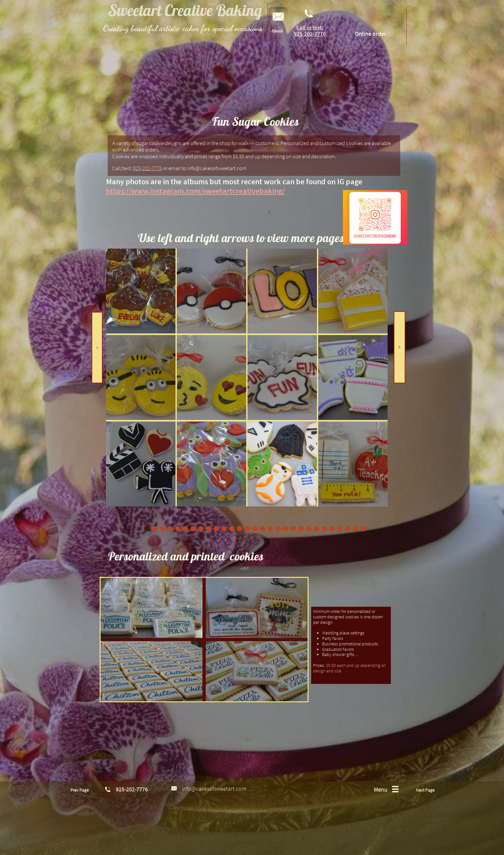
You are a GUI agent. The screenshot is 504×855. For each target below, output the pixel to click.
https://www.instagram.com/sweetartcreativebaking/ (195, 191)
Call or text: (310, 27)
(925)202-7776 (147, 168)
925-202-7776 (310, 34)
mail (278, 31)
